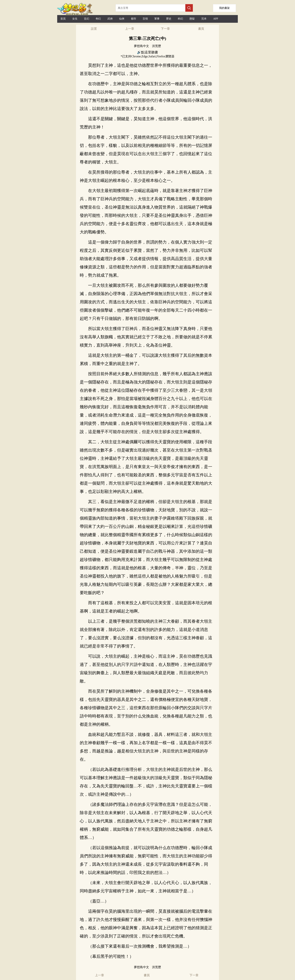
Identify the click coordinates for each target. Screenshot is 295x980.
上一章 (130, 29)
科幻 (180, 19)
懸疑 (192, 19)
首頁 (63, 19)
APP (216, 19)
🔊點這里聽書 (147, 52)
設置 (94, 29)
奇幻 (98, 19)
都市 (134, 19)
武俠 (110, 19)
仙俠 (122, 19)
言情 (145, 19)
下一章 (165, 29)
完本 (204, 19)
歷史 (169, 19)
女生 (75, 19)
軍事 (157, 19)
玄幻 (87, 19)
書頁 (201, 29)
